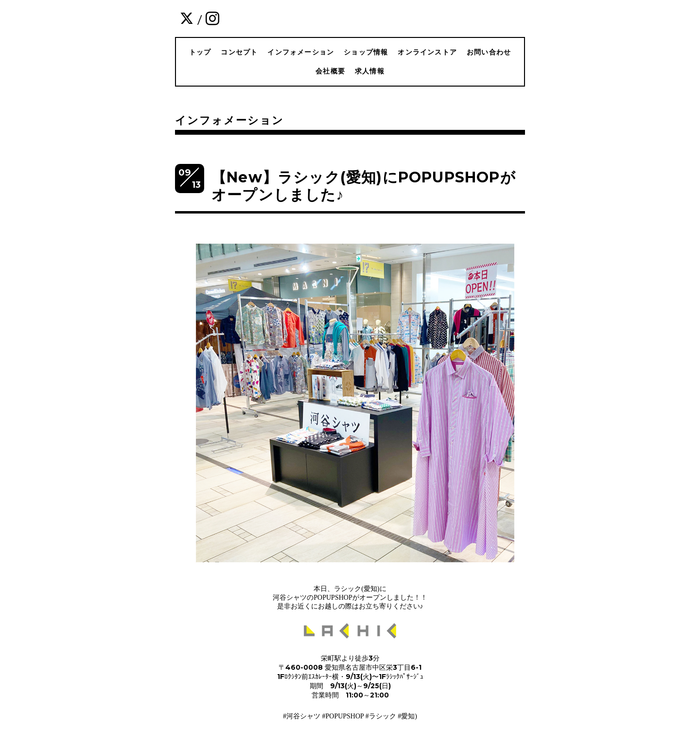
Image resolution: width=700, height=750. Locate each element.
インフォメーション (301, 52)
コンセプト (239, 52)
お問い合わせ (489, 52)
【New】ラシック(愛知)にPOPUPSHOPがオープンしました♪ (364, 186)
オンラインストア (427, 52)
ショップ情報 (366, 52)
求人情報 (370, 71)
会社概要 (330, 71)
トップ (200, 52)
